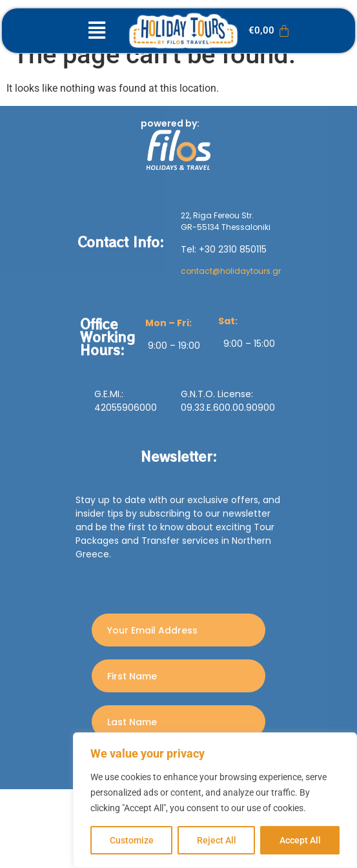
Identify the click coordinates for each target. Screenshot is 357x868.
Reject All (217, 840)
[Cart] (270, 31)
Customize (132, 840)
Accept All (300, 840)
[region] (215, 800)
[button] (97, 31)
